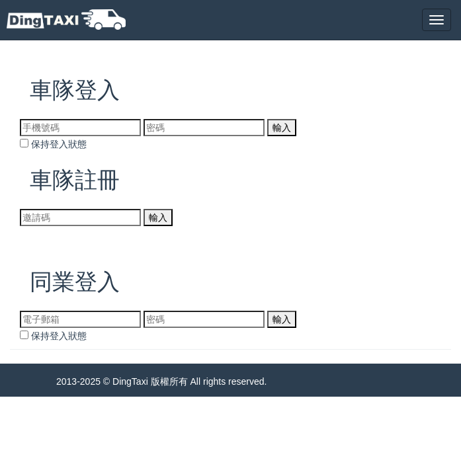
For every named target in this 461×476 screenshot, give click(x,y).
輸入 (282, 128)
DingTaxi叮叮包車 (66, 20)
